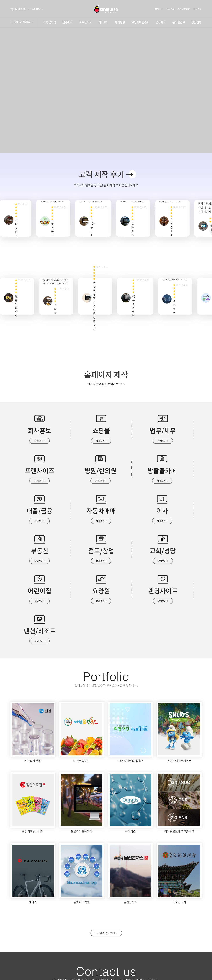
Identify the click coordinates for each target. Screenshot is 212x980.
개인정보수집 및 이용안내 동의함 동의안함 (130, 956)
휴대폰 (165, 925)
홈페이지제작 (24, 22)
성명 (116, 925)
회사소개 (159, 9)
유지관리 (197, 9)
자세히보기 (163, 956)
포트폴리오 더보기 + (106, 860)
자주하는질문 (184, 9)
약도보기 (83, 928)
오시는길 (170, 9)
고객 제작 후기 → (106, 174)
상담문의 (123, 969)
